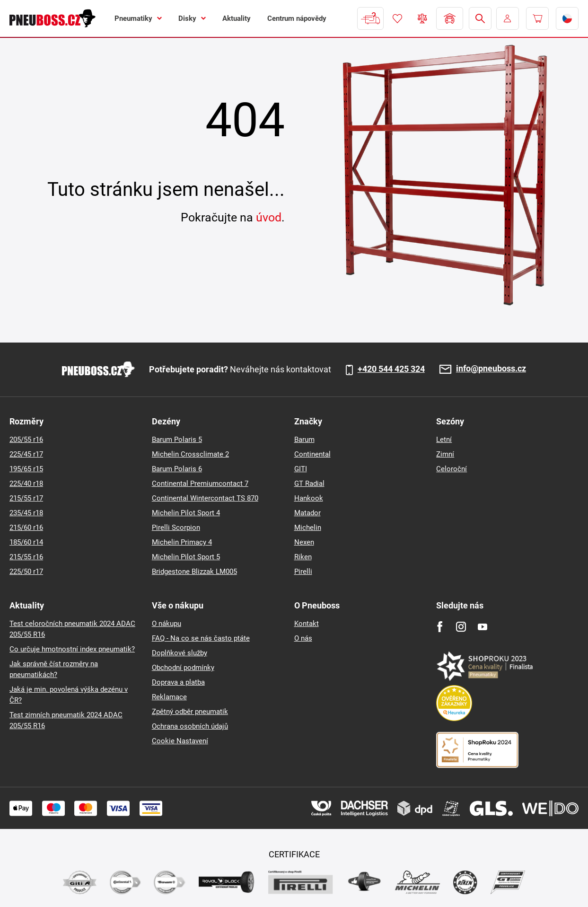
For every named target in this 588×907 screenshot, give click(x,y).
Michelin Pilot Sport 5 (186, 557)
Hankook (309, 498)
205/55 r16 (26, 440)
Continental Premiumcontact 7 (200, 484)
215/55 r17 (26, 498)
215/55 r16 (26, 557)
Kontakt (307, 624)
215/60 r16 (26, 528)
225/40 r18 (26, 484)
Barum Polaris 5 (177, 440)
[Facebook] (440, 627)
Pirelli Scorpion (176, 528)
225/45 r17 (26, 454)
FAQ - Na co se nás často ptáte (201, 638)
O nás (303, 638)
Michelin (308, 528)
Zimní (445, 454)
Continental (312, 454)
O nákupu (167, 624)
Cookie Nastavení (180, 741)
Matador (307, 513)
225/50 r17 (26, 572)
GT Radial (309, 484)
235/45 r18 (26, 513)
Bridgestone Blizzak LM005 (194, 572)
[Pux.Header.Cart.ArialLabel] (537, 18)
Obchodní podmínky (183, 668)
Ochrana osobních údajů (190, 726)
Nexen (304, 542)
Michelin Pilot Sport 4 (186, 513)
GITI (301, 469)
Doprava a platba (178, 682)
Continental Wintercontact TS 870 (205, 498)
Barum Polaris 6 (177, 469)
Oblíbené (397, 18)
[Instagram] (461, 627)
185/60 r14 (26, 542)
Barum (304, 440)
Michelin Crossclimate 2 (190, 454)
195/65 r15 (26, 469)
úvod (269, 217)
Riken (303, 557)
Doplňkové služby (180, 653)
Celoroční (452, 469)
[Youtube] (482, 627)
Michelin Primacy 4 (182, 542)
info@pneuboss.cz (491, 369)
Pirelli (303, 572)
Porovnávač (422, 18)
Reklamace (169, 697)
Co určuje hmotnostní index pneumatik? (72, 649)
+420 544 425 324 (391, 369)
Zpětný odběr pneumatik (190, 712)
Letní (444, 440)
